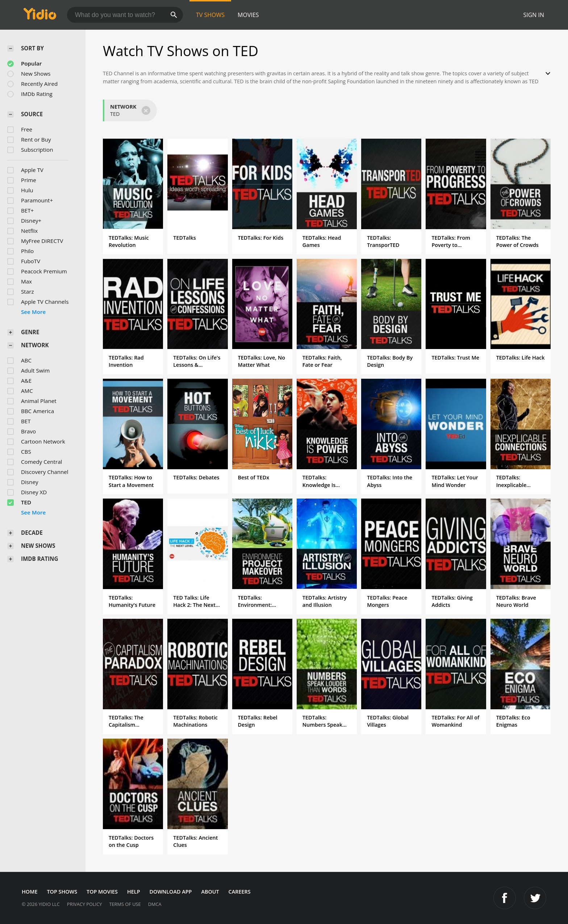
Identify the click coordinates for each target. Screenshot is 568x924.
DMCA (155, 904)
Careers (240, 892)
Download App (171, 892)
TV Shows (210, 15)
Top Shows (62, 892)
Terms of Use (125, 904)
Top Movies (102, 892)
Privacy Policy (85, 904)
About (210, 892)
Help (134, 892)
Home (30, 892)
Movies (248, 15)
